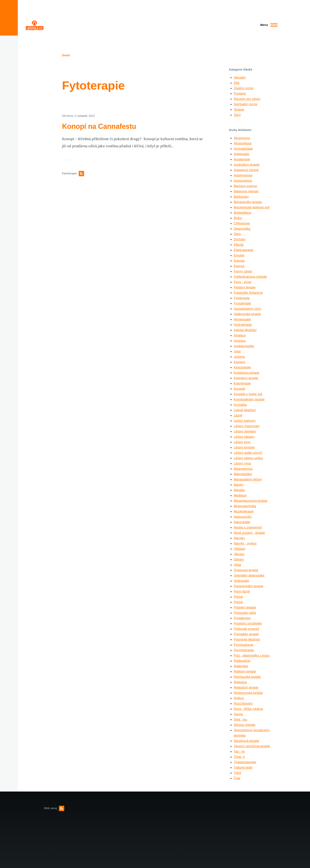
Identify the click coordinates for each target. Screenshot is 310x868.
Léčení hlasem (244, 437)
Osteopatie (241, 581)
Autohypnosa (243, 175)
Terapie (239, 110)
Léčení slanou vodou (248, 458)
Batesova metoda (246, 191)
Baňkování (241, 197)
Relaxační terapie (246, 688)
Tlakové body (243, 768)
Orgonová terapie (246, 570)
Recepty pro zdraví (247, 99)
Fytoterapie (242, 298)
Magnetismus (243, 469)
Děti (236, 83)
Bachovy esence (245, 186)
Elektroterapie (243, 250)
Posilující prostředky (248, 623)
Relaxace (240, 682)
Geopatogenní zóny (248, 309)
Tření (237, 773)
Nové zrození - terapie (249, 533)
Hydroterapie (243, 325)
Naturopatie (242, 522)
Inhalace (240, 335)
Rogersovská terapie (248, 693)
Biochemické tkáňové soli (251, 207)
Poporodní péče (245, 613)
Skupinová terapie (246, 741)
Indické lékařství (245, 330)
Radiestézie (242, 661)
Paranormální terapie (248, 586)
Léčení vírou (242, 463)
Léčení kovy (242, 442)
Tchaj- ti (239, 757)
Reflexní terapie (245, 671)
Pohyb (238, 597)
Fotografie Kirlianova (248, 293)
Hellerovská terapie (247, 314)
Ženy (237, 115)
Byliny (238, 218)
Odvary (239, 559)
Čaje (237, 778)
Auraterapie (242, 159)
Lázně (238, 415)
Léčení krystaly (244, 447)
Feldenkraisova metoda (250, 277)
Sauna (238, 714)
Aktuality (240, 78)
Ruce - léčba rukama (248, 709)
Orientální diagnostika (249, 575)
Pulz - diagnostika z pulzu (252, 655)
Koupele (240, 389)
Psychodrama (243, 645)
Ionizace (240, 341)
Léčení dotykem (245, 431)
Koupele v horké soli (248, 394)
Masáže (239, 490)
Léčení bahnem (245, 421)
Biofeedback (242, 213)
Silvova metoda (244, 725)
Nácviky (239, 538)
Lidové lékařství (245, 410)
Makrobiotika (243, 474)
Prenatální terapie (246, 634)
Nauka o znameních (248, 527)
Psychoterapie (244, 650)
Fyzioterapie (242, 303)
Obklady (240, 549)
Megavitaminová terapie (250, 501)
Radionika (241, 666)
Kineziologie (242, 367)
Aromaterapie (243, 149)
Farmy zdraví (243, 271)
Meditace (240, 495)
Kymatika (240, 405)
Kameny (240, 362)
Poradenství (242, 618)
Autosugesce (243, 181)
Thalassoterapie (245, 762)
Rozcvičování (243, 704)
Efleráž (239, 245)
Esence (239, 266)
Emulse (239, 255)
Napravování (243, 517)
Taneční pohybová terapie (252, 746)
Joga (237, 351)
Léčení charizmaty (247, 426)
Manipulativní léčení (248, 479)
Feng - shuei (242, 282)
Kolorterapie (242, 383)
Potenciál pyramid (246, 629)
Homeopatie (242, 319)
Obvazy (239, 554)
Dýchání (240, 239)
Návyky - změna (245, 543)
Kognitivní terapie (246, 378)
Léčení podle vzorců (248, 453)
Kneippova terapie (246, 373)
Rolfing (239, 698)
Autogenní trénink (246, 170)
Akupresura (242, 138)
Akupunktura (243, 143)
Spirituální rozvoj (245, 104)
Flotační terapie (245, 287)
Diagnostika (242, 229)
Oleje (237, 565)
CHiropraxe (242, 223)
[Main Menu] (268, 25)
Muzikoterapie (244, 511)
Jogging (239, 357)
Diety (237, 234)
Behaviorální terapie (248, 202)
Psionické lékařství (247, 639)
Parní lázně (242, 591)
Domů (66, 55)
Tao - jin (239, 752)
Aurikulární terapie (247, 165)
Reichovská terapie (247, 677)
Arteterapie (241, 154)
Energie (239, 261)
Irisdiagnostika (244, 346)
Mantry (239, 485)
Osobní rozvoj (243, 88)
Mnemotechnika (245, 506)
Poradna (240, 94)
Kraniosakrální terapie (249, 399)
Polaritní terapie (245, 607)
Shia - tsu (240, 720)
